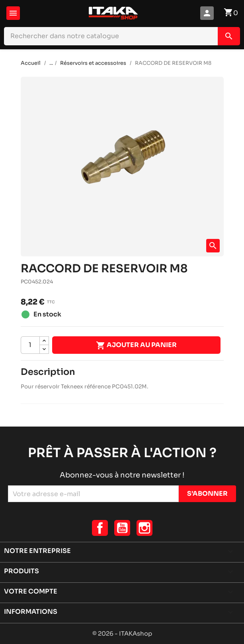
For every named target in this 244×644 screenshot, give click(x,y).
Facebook (100, 528)
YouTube (122, 528)
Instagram (144, 528)
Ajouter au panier (136, 345)
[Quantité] (30, 345)
